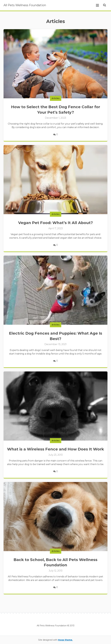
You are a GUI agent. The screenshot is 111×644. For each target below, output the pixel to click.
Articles (56, 98)
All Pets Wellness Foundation (25, 5)
